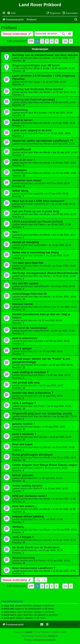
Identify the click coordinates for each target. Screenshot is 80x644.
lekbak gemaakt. (23, 475)
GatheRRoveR (22, 149)
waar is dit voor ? (24, 160)
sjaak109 (38, 194)
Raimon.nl (53, 636)
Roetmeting (20, 110)
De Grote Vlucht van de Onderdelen (36, 547)
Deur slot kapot (22, 444)
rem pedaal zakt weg (26, 383)
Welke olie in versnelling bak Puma (36, 252)
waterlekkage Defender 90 (29, 294)
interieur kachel (23, 304)
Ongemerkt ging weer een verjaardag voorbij (42, 413)
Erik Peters (39, 133)
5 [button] (56, 41)
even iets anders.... (25, 506)
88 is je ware (40, 113)
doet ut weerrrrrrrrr (25, 338)
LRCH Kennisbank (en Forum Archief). (38, 222)
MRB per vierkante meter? (30, 496)
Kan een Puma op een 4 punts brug (36, 211)
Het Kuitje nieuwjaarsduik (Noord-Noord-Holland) (45, 273)
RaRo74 (38, 468)
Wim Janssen (41, 437)
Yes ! (15, 232)
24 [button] (65, 41)
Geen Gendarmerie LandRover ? (34, 568)
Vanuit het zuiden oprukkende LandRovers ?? (43, 141)
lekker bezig (20, 191)
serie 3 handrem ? (24, 434)
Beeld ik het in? (23, 120)
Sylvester (38, 255)
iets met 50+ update (25, 283)
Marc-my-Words (42, 58)
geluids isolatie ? (24, 424)
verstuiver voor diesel (27, 180)
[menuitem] (11, 13)
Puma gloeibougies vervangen (33, 455)
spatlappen (20, 170)
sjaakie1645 (40, 245)
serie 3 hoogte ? (23, 537)
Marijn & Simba (41, 68)
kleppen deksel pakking (28, 516)
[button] (31, 41)
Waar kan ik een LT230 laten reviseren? (38, 201)
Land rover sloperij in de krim (32, 130)
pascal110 (39, 183)
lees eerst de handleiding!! (30, 328)
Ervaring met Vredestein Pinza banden (38, 89)
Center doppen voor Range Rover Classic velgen (45, 465)
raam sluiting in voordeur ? (30, 372)
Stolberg (18, 527)
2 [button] (42, 41)
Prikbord (9, 28)
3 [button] (47, 41)
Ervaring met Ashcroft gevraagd (33, 99)
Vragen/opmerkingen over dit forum (36, 65)
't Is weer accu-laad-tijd (28, 263)
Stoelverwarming (23, 558)
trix (35, 320)
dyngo (37, 82)
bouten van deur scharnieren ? (33, 393)
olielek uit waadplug (25, 242)
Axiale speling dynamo (27, 486)
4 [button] (52, 41)
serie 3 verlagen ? (24, 403)
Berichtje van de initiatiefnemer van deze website (45, 55)
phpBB (29, 632)
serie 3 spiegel (22, 348)
